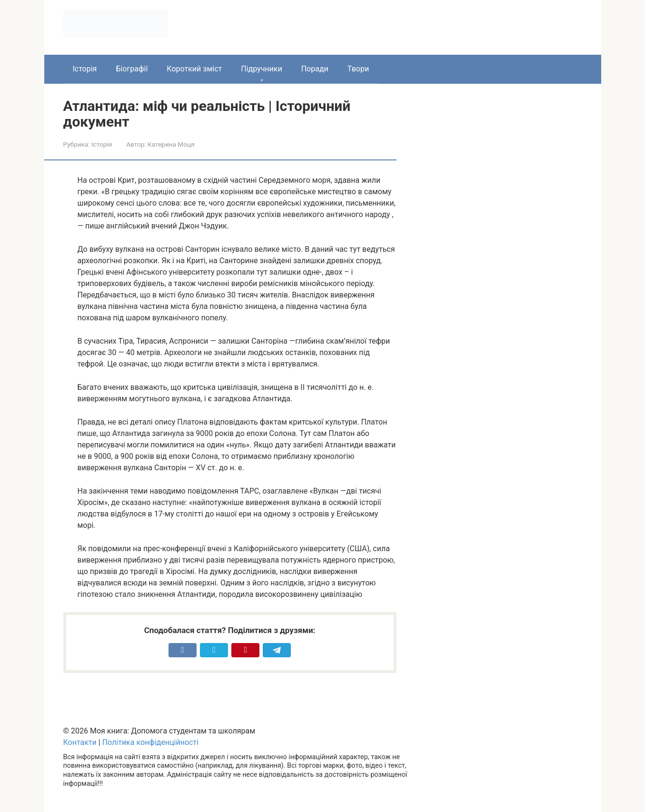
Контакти (80, 742)
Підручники (261, 69)
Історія (85, 69)
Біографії (132, 69)
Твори (358, 69)
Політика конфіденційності (150, 742)
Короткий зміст (194, 69)
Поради (315, 69)
